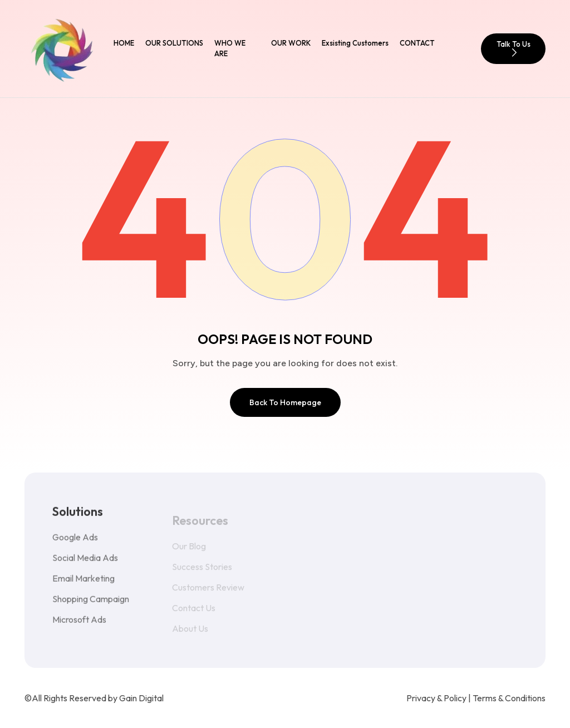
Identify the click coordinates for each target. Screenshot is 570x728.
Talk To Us (514, 48)
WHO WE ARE (230, 48)
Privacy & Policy (436, 698)
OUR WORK (291, 43)
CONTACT (417, 43)
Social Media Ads (85, 564)
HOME (124, 43)
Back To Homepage (285, 402)
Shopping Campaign (91, 606)
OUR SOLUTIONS (174, 43)
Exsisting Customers (355, 43)
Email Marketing (83, 585)
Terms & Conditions (509, 698)
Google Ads (75, 544)
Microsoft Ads (79, 626)
